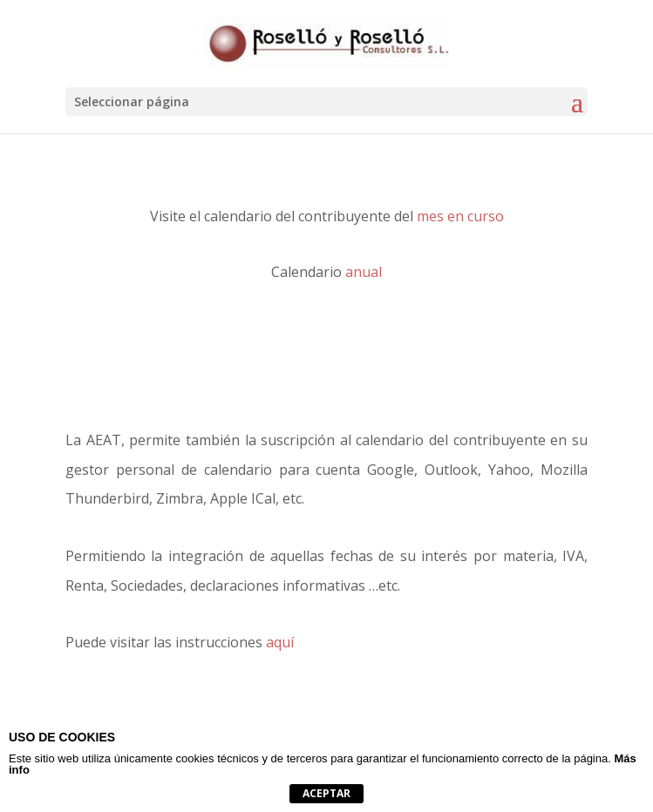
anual (364, 272)
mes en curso (460, 216)
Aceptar (326, 793)
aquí (280, 642)
